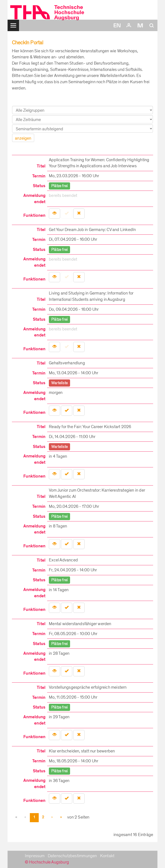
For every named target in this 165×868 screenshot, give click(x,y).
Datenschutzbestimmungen (72, 856)
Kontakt (107, 856)
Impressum (35, 856)
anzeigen (23, 138)
